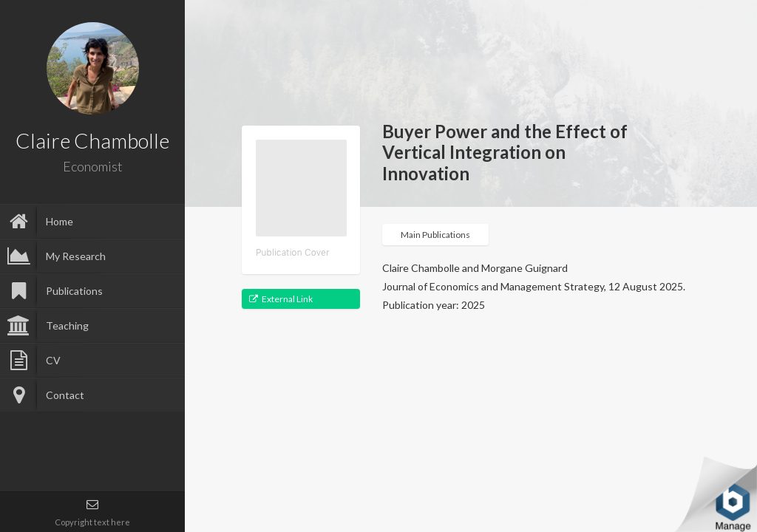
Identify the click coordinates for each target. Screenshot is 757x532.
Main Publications (435, 235)
